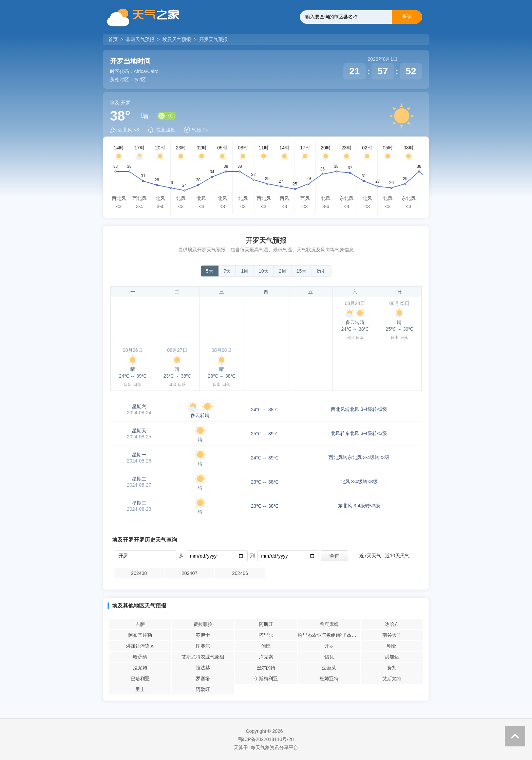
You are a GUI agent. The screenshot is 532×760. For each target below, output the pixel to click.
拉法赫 (203, 668)
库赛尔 (203, 646)
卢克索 (266, 657)
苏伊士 (203, 635)
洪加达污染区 (140, 646)
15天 (302, 271)
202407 (189, 573)
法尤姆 (140, 668)
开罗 (329, 646)
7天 (227, 271)
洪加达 (392, 657)
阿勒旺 (203, 689)
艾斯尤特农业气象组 (203, 657)
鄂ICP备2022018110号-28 (266, 739)
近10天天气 (397, 556)
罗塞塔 (203, 678)
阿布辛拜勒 (140, 635)
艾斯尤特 (392, 678)
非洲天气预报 (140, 39)
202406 (240, 573)
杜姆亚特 (329, 678)
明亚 (392, 646)
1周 (245, 271)
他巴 (266, 646)
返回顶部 (515, 736)
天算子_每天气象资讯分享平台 (266, 747)
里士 (140, 689)
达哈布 (392, 624)
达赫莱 (329, 668)
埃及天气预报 (177, 39)
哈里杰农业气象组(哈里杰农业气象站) (329, 635)
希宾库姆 (329, 624)
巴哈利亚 (140, 678)
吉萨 (140, 624)
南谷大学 (392, 635)
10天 (264, 271)
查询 (407, 17)
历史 (321, 271)
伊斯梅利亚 (266, 678)
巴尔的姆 (266, 668)
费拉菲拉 (203, 624)
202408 (139, 573)
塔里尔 (266, 635)
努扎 (392, 668)
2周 (283, 271)
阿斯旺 (266, 624)
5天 (210, 271)
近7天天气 (370, 556)
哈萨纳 (140, 657)
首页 (114, 39)
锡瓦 (329, 657)
